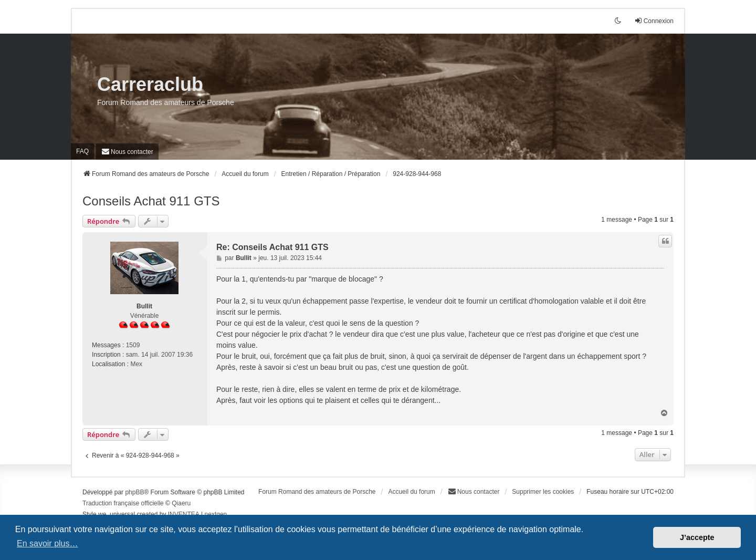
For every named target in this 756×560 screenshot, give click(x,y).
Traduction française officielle (123, 503)
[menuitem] (127, 152)
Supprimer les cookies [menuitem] (543, 492)
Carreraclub (150, 84)
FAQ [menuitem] (82, 151)
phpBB (134, 492)
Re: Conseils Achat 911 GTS (272, 247)
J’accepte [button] (697, 537)
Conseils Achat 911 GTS (151, 201)
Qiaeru (181, 503)
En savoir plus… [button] (48, 543)
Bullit (144, 306)
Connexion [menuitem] (654, 21)
